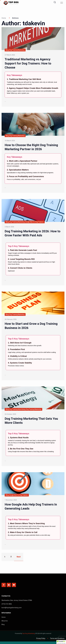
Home (4, 18)
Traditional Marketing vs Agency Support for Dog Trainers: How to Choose (28, 63)
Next (19, 556)
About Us (5, 620)
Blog (3, 624)
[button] (61, 642)
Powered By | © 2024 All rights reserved (33, 633)
